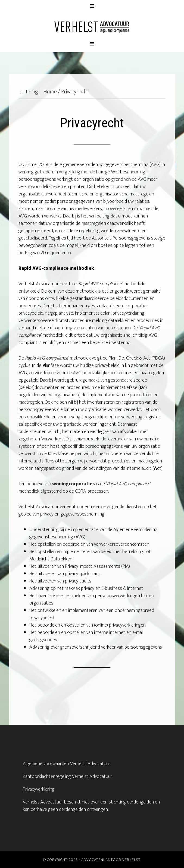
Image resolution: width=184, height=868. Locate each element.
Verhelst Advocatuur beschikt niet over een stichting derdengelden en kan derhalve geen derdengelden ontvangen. (91, 806)
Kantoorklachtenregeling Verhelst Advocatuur (68, 777)
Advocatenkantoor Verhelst (92, 26)
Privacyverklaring (39, 789)
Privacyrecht (75, 92)
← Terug (28, 92)
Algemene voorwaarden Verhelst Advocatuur (67, 764)
